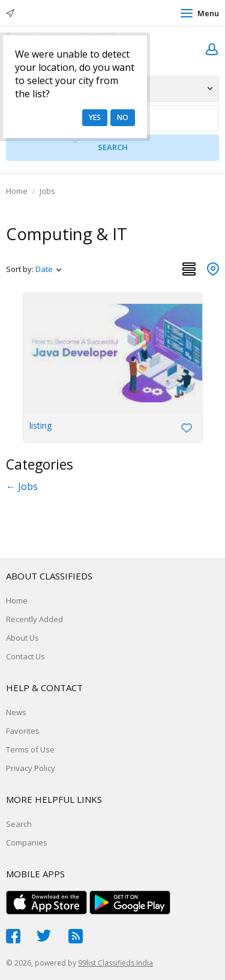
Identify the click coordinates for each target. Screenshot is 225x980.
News (16, 712)
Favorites (23, 731)
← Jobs (22, 486)
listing (41, 425)
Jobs (47, 191)
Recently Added (34, 619)
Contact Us (25, 656)
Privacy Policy (31, 768)
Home (17, 191)
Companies (27, 842)
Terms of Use (30, 749)
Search (19, 824)
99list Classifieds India (115, 963)
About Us (22, 638)
